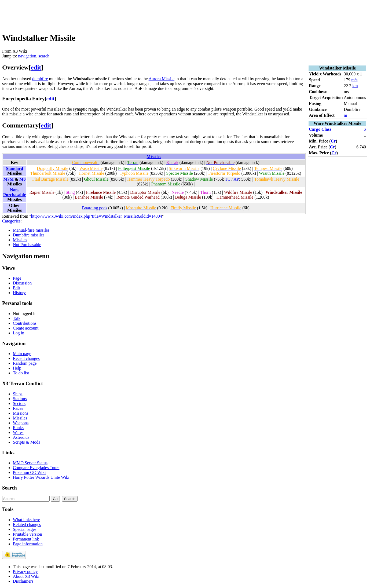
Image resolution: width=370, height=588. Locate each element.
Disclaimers (23, 581)
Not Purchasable (27, 245)
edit (36, 67)
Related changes (27, 525)
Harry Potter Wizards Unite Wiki (41, 477)
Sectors (19, 403)
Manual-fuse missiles (31, 230)
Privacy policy (25, 571)
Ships (18, 394)
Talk (17, 318)
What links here (26, 520)
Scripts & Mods (26, 442)
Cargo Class (320, 129)
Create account (26, 328)
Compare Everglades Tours (36, 468)
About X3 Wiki (26, 576)
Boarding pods (95, 208)
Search (10, 488)
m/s (354, 80)
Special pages (25, 529)
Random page (25, 363)
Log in (19, 333)
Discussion (22, 283)
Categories (11, 221)
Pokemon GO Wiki (29, 472)
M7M (9, 179)
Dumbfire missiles (29, 235)
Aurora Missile (162, 79)
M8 (22, 179)
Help (17, 368)
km (355, 86)
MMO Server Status (30, 463)
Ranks (18, 428)
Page (17, 278)
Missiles (154, 157)
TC (228, 179)
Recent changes (26, 358)
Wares (18, 432)
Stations (20, 399)
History (19, 293)
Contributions (25, 323)
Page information (28, 544)
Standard (14, 168)
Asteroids (21, 437)
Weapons (21, 423)
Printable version (28, 534)
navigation (27, 56)
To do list (21, 373)
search (44, 56)
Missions (21, 413)
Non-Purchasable (14, 192)
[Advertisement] (100, 14)
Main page (22, 354)
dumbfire (40, 79)
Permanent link (26, 539)
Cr (333, 141)
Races (18, 408)
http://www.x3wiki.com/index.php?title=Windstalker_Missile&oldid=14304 (97, 216)
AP (236, 179)
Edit (17, 288)
